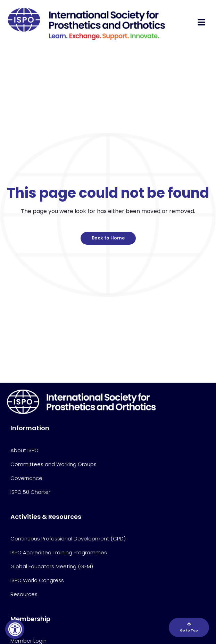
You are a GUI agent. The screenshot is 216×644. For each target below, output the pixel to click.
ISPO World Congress (37, 580)
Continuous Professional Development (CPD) (68, 539)
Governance (26, 478)
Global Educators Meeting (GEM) (52, 566)
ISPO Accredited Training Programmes (59, 552)
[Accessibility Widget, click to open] (15, 629)
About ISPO (24, 450)
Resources (24, 594)
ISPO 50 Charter (30, 492)
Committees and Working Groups (53, 464)
